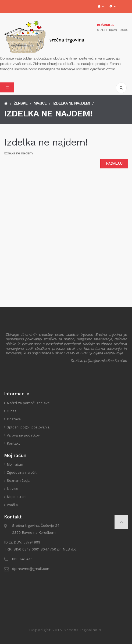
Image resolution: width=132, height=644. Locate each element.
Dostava (14, 419)
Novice (13, 489)
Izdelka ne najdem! (71, 103)
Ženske (21, 103)
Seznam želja (18, 481)
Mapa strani (17, 497)
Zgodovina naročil (22, 472)
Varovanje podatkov (23, 435)
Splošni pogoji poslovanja (28, 427)
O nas (12, 411)
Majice (40, 103)
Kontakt (13, 443)
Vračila (12, 505)
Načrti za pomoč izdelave (28, 403)
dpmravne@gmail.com (31, 569)
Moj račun (15, 464)
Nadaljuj (114, 163)
